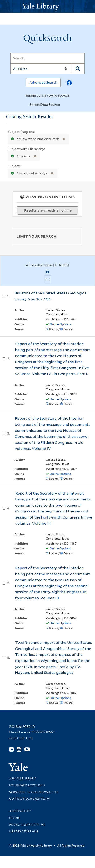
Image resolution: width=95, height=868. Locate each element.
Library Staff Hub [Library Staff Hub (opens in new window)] (24, 831)
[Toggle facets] (74, 236)
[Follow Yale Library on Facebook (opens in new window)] (11, 749)
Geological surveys (28, 173)
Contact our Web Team (29, 799)
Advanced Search (43, 83)
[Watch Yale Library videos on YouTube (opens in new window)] (27, 749)
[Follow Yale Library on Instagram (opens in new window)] (19, 749)
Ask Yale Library (22, 778)
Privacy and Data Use (27, 825)
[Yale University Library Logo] (47, 6)
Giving (15, 818)
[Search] (47, 58)
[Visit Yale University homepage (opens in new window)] (18, 765)
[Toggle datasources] (64, 105)
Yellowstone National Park (34, 139)
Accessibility (20, 811)
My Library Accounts (27, 785)
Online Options (60, 324)
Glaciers (19, 156)
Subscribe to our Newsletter (34, 792)
